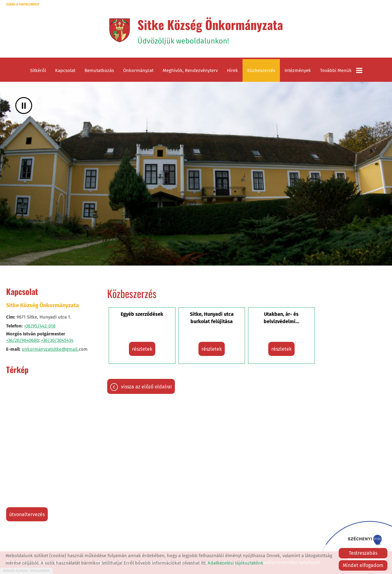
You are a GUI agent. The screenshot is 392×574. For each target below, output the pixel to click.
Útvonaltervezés (27, 514)
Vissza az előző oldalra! (146, 387)
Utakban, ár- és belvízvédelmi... (281, 318)
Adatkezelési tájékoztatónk (236, 563)
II (24, 106)
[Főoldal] (120, 30)
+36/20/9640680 (22, 340)
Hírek (232, 70)
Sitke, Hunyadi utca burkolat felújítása (212, 318)
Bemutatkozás (99, 70)
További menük (341, 70)
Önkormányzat (138, 70)
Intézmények (298, 70)
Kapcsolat (65, 70)
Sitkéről (38, 70)
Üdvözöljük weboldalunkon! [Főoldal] (210, 30)
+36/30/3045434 (57, 340)
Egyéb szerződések (142, 314)
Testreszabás (363, 553)
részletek (142, 349)
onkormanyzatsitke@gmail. (50, 349)
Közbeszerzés (261, 70)
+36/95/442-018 (40, 326)
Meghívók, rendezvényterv (190, 70)
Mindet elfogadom (363, 565)
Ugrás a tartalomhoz (23, 5)
